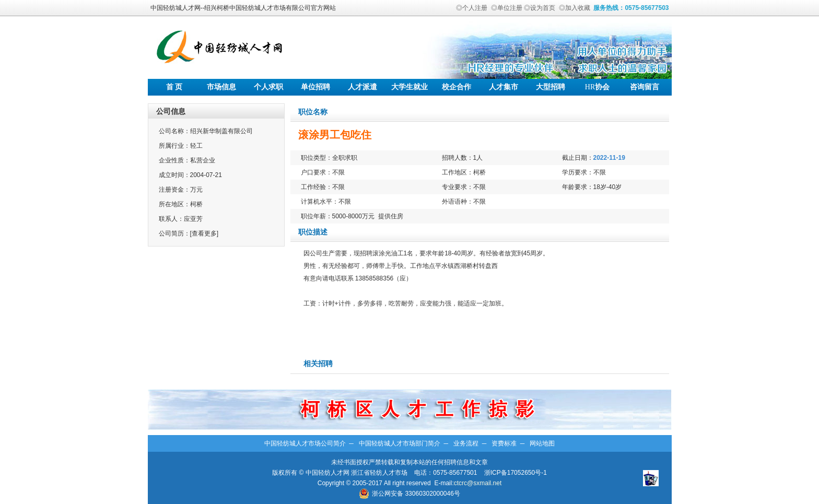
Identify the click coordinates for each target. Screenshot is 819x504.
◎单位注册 (507, 8)
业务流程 (466, 443)
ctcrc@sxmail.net (478, 483)
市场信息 (221, 87)
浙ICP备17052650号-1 (516, 473)
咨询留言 (645, 87)
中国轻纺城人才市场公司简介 (305, 443)
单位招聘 (315, 87)
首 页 (174, 87)
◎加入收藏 (575, 8)
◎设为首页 (540, 8)
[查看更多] (204, 233)
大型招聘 (551, 87)
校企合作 (457, 87)
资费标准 (504, 443)
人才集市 (504, 87)
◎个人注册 (472, 8)
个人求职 (268, 87)
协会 (597, 87)
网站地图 (542, 443)
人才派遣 (362, 87)
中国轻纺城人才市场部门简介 (400, 443)
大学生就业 (409, 87)
